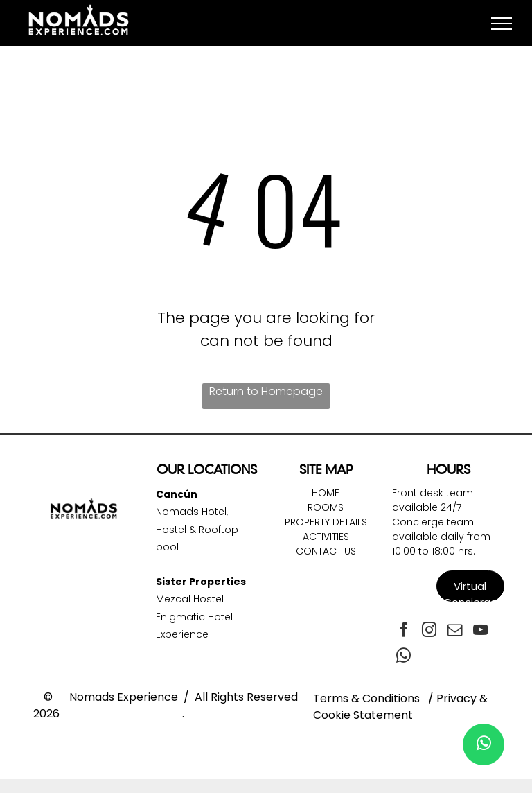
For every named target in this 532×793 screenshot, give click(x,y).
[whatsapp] (403, 657)
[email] (454, 632)
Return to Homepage (266, 391)
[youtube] (480, 632)
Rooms (326, 507)
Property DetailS (326, 522)
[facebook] (403, 632)
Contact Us (326, 551)
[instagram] (429, 632)
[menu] (502, 24)
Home (326, 493)
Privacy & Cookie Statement (400, 707)
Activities (326, 537)
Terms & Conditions (366, 698)
